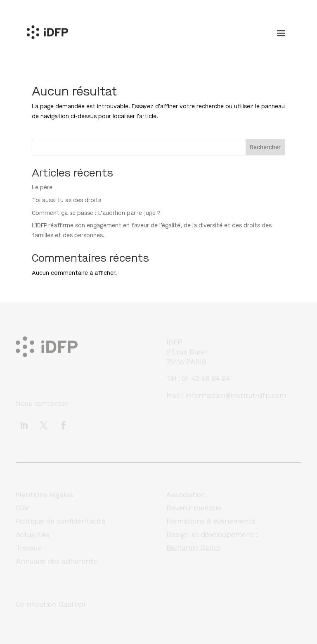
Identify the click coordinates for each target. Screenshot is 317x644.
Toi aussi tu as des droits (66, 200)
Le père (42, 187)
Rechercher (265, 147)
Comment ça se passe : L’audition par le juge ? (96, 213)
